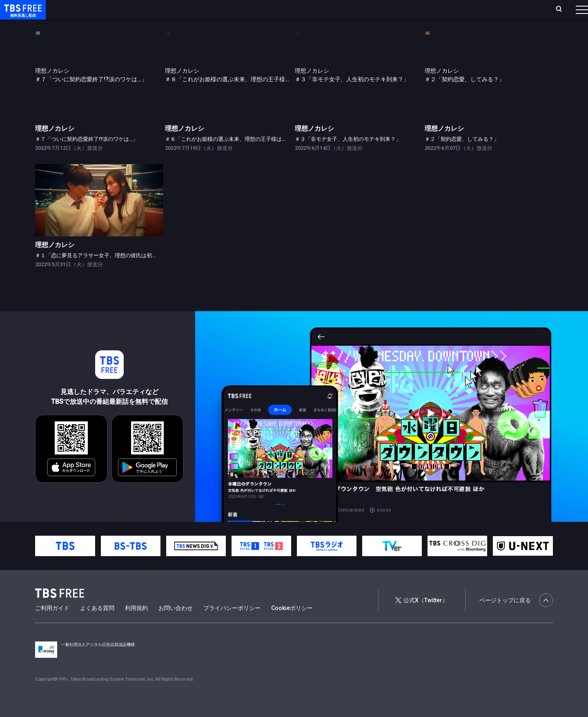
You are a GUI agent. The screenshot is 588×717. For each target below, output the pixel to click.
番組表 (562, 9)
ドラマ (165, 26)
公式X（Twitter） (421, 617)
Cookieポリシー (292, 624)
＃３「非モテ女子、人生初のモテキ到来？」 (348, 155)
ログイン (429, 9)
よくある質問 (97, 624)
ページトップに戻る (516, 617)
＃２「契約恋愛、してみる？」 (462, 155)
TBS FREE (22, 14)
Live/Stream (193, 9)
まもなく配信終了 (125, 26)
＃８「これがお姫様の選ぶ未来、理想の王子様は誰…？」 (233, 155)
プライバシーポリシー (232, 624)
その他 (324, 26)
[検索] (505, 10)
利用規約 (136, 624)
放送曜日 (120, 9)
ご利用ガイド (52, 624)
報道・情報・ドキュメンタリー (270, 26)
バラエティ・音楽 (204, 26)
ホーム (92, 9)
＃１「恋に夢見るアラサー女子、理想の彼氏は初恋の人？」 (107, 272)
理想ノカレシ (55, 145)
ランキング (154, 9)
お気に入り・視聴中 (243, 9)
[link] (99, 92)
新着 (89, 26)
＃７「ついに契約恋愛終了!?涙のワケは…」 (87, 155)
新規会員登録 (470, 9)
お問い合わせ (176, 624)
